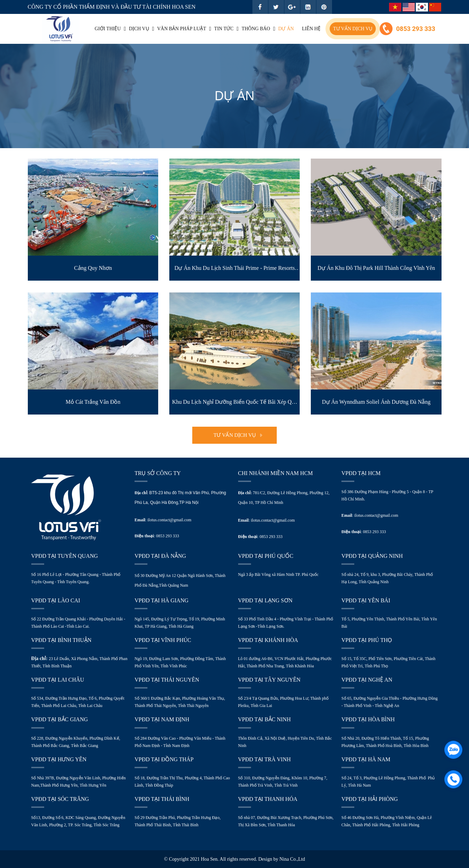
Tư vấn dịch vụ (353, 29)
